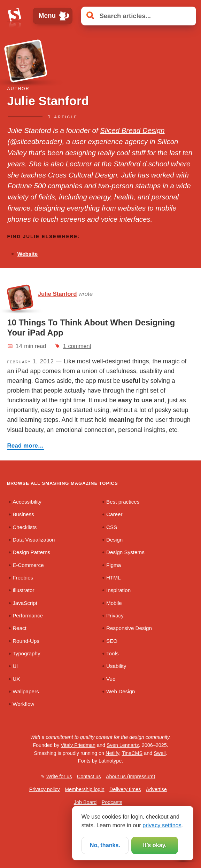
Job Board (85, 802)
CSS (112, 527)
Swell (160, 753)
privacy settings (162, 825)
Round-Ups (26, 641)
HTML (113, 578)
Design (114, 540)
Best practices (123, 502)
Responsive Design (129, 628)
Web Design (121, 691)
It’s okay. (155, 845)
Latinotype (110, 761)
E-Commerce (28, 565)
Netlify (112, 753)
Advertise (156, 789)
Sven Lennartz (123, 745)
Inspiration (118, 590)
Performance (28, 616)
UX (16, 679)
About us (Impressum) (131, 776)
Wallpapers (26, 691)
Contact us (89, 776)
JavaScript (25, 603)
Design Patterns (31, 552)
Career (114, 514)
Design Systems (125, 552)
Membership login (85, 789)
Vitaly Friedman (78, 745)
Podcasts (112, 802)
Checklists (25, 527)
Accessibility (27, 502)
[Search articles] (138, 16)
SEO (112, 641)
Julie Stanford (57, 294)
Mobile (114, 603)
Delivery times (125, 789)
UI (15, 666)
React (20, 628)
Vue (111, 679)
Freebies (23, 578)
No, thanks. (105, 845)
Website (28, 254)
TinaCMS (132, 753)
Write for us (59, 776)
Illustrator (23, 590)
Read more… (26, 446)
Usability (116, 666)
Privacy (115, 616)
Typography (26, 653)
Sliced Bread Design (132, 130)
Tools (112, 653)
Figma (114, 565)
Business (23, 514)
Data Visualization (34, 540)
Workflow (23, 704)
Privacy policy (45, 789)
